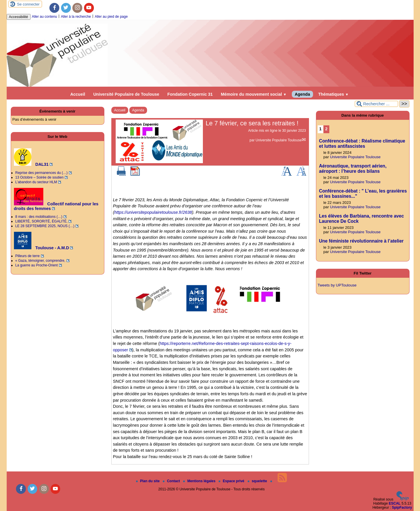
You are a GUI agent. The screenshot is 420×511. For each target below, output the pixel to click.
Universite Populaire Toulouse (279, 140)
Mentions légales (200, 481)
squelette (258, 481)
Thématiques (334, 94)
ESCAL (395, 503)
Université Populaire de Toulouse (126, 94)
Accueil (78, 94)
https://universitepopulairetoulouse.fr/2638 (153, 212)
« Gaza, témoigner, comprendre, (40, 261)
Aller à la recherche (76, 17)
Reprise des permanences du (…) (42, 173)
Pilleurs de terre (28, 256)
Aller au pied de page (111, 17)
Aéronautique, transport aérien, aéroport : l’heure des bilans (353, 169)
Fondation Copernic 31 (190, 94)
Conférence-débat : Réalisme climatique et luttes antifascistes (362, 144)
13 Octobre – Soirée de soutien (40, 177)
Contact (172, 481)
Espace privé (232, 481)
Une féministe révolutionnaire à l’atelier (361, 241)
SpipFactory (402, 508)
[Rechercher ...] (376, 104)
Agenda (302, 94)
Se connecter (28, 4)
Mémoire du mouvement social (254, 94)
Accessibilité (19, 17)
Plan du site (148, 481)
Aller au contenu (45, 17)
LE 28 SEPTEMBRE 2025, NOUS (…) (45, 226)
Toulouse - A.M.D (42, 248)
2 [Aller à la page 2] (326, 129)
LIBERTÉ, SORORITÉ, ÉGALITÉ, (42, 221)
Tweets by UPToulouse (337, 285)
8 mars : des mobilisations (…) (39, 217)
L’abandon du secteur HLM (36, 182)
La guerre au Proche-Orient (37, 265)
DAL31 (31, 164)
